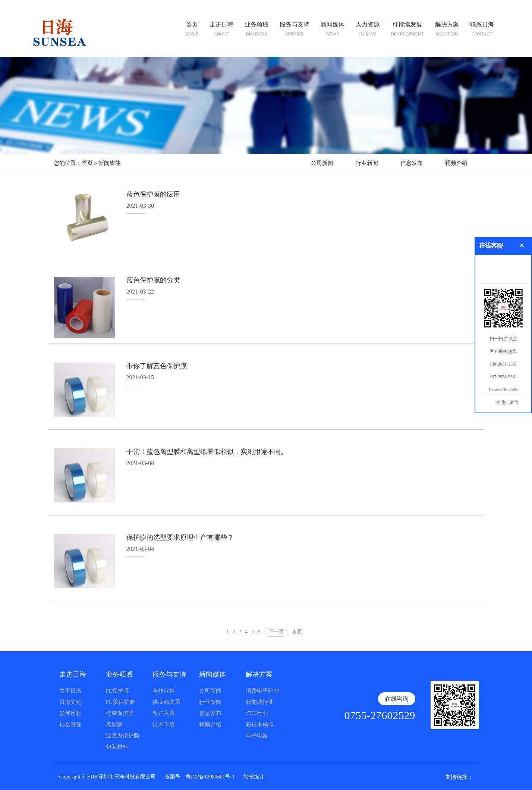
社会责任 (70, 724)
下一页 (276, 632)
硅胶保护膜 (120, 713)
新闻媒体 (110, 163)
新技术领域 (260, 724)
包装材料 (117, 747)
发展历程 (70, 713)
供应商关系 (166, 702)
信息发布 (412, 163)
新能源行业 (260, 702)
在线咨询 (397, 699)
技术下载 (164, 724)
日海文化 (70, 702)
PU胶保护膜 (121, 702)
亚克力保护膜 (123, 736)
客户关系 (164, 713)
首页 (87, 163)
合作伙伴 (164, 691)
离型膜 (114, 724)
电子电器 (257, 736)
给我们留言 (507, 402)
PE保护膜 (118, 691)
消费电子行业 (262, 691)
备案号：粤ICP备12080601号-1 (200, 777)
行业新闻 (367, 163)
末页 (297, 632)
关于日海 (70, 691)
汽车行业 (257, 713)
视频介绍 (456, 163)
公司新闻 (322, 163)
